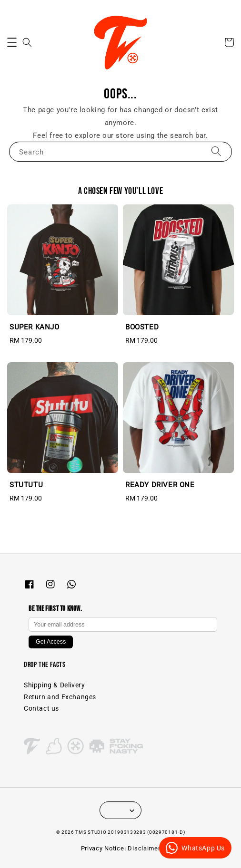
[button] (12, 42)
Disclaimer (144, 848)
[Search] (216, 151)
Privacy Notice (103, 848)
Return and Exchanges (60, 697)
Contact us (41, 708)
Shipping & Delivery (54, 685)
